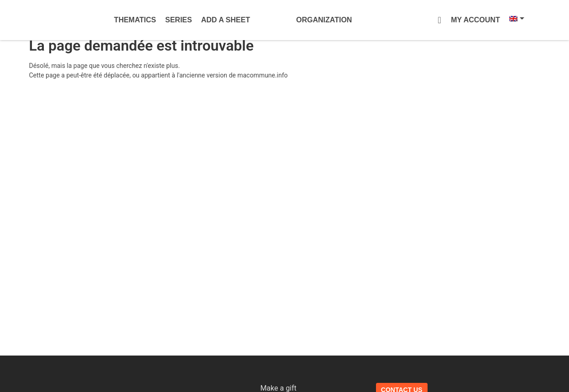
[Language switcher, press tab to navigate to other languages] (511, 19)
